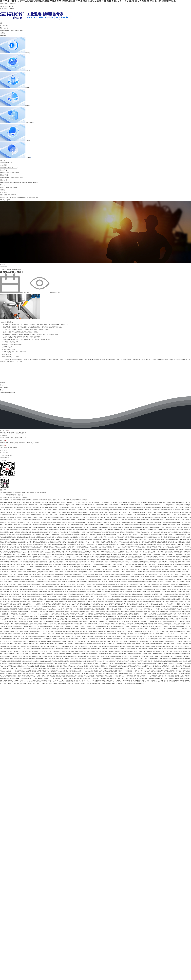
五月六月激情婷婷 (24, 527)
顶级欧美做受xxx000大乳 (51, 577)
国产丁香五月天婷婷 (101, 614)
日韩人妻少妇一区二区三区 (20, 636)
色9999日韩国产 (125, 651)
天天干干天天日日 (15, 616)
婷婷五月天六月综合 (11, 520)
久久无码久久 (9, 510)
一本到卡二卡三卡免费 (121, 611)
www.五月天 (83, 619)
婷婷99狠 (70, 537)
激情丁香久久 (99, 629)
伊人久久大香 (121, 520)
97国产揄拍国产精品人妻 (55, 669)
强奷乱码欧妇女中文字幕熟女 (114, 681)
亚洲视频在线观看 (103, 515)
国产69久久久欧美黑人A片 (168, 604)
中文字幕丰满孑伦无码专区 (156, 676)
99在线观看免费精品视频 (77, 604)
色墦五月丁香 (141, 651)
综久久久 (182, 559)
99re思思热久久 (38, 646)
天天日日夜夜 (21, 674)
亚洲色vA (19, 607)
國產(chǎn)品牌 (4, 30)
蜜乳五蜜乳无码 (76, 674)
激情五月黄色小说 (15, 609)
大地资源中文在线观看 (57, 549)
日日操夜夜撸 (43, 683)
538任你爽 (180, 611)
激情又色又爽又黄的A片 (32, 621)
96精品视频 (92, 530)
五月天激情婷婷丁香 (62, 584)
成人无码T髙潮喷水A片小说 (132, 649)
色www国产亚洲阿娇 (154, 666)
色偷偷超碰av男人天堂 (52, 562)
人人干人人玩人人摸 (22, 520)
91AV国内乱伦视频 (44, 636)
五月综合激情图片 (5, 609)
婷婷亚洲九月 (113, 661)
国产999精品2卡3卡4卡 (56, 636)
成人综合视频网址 (50, 661)
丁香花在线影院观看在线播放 (123, 646)
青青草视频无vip (69, 574)
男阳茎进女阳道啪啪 (154, 520)
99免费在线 (5, 567)
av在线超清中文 (88, 669)
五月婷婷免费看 (78, 552)
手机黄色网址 (150, 530)
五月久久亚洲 (159, 659)
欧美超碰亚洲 (4, 502)
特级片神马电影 (69, 552)
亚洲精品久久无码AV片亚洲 (58, 512)
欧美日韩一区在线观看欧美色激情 (125, 602)
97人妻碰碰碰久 (132, 611)
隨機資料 (28, 105)
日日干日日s (51, 619)
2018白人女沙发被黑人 (87, 626)
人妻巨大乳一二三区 (43, 629)
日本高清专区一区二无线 (143, 636)
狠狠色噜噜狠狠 (13, 649)
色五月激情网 (17, 510)
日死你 (80, 639)
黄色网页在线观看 (13, 564)
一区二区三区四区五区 (67, 522)
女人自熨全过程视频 (126, 535)
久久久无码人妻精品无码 (9, 517)
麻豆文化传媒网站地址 (74, 530)
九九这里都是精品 (12, 611)
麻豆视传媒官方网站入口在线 (26, 611)
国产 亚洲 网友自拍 (62, 666)
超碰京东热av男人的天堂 (63, 614)
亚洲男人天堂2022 (175, 636)
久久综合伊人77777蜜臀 (147, 532)
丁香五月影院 (14, 574)
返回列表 (51, 378)
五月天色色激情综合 (162, 674)
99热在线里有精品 (149, 545)
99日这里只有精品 (157, 594)
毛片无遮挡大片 (173, 549)
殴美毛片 (74, 507)
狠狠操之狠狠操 (134, 579)
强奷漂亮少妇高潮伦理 (31, 609)
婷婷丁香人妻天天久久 (16, 562)
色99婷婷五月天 (171, 621)
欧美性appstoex (155, 507)
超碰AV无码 (67, 594)
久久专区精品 (159, 639)
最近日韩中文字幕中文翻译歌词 (133, 520)
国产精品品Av (96, 636)
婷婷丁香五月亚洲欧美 (42, 507)
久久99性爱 (73, 559)
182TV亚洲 (158, 574)
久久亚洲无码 (86, 639)
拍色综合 (16, 505)
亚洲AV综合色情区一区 (98, 607)
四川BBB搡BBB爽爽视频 (72, 582)
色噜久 (144, 574)
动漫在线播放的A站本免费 (35, 592)
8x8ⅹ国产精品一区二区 (76, 597)
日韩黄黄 (123, 634)
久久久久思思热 (56, 547)
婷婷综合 (53, 525)
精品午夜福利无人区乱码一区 (91, 522)
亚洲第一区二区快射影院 (145, 579)
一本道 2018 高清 (102, 634)
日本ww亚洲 (82, 532)
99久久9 (85, 634)
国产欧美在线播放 (100, 572)
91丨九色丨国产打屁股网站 (48, 676)
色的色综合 (31, 651)
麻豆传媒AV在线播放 (76, 594)
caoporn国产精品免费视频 (139, 554)
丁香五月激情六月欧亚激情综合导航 (143, 664)
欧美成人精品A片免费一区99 (79, 681)
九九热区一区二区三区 (89, 572)
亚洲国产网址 (187, 579)
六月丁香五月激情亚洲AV (11, 676)
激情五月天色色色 (98, 604)
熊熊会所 (75, 572)
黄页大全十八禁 (100, 654)
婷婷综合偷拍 (11, 634)
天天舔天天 (135, 545)
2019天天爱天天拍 (9, 559)
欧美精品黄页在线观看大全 (42, 597)
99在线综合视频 (88, 636)
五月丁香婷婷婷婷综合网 (120, 644)
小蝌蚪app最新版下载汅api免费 (56, 574)
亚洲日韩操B (125, 572)
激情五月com (32, 669)
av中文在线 (58, 678)
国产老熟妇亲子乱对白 (63, 592)
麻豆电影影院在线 (130, 537)
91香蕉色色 (181, 510)
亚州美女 (50, 683)
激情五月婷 (179, 502)
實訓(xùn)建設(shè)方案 (16, 446)
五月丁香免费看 (143, 654)
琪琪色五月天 (4, 681)
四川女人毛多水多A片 (61, 619)
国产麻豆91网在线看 (152, 624)
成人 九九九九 (87, 577)
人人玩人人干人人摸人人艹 (182, 609)
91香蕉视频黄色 (94, 559)
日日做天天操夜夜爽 (39, 616)
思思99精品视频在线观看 (112, 619)
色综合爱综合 (39, 537)
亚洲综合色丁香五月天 (10, 607)
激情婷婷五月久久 (53, 572)
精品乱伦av (119, 592)
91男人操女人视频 (87, 621)
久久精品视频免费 (62, 515)
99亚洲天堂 (172, 540)
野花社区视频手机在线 (35, 510)
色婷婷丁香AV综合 (137, 527)
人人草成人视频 (87, 607)
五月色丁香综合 (48, 651)
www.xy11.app (59, 626)
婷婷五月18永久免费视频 (176, 572)
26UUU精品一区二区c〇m (21, 651)
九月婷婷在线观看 (42, 522)
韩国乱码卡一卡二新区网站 (125, 671)
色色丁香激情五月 (140, 540)
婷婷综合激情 (19, 666)
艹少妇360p (107, 599)
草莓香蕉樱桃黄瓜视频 (58, 545)
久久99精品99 (107, 629)
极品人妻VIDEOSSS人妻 (97, 641)
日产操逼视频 (25, 626)
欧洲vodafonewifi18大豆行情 (81, 678)
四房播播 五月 (187, 572)
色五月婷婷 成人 (64, 616)
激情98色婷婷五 (156, 540)
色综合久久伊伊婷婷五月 (7, 659)
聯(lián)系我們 (4, 9)
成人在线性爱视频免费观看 (148, 549)
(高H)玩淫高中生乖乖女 (144, 646)
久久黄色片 (145, 592)
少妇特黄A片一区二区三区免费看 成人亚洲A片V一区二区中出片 (172, 629)
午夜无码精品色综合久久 (106, 552)
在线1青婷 (110, 584)
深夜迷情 (152, 616)
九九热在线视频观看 (87, 569)
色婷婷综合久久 (79, 646)
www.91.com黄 (165, 579)
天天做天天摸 (136, 502)
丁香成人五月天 (71, 589)
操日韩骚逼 (25, 592)
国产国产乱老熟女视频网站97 (140, 678)
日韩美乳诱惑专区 (39, 535)
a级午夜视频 (89, 631)
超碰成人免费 (30, 664)
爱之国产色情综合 (40, 626)
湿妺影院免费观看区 (140, 564)
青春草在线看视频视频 (64, 631)
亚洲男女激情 (152, 567)
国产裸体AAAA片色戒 (30, 507)
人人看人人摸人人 (167, 547)
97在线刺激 (102, 616)
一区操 (30, 644)
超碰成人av (177, 567)
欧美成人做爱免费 (116, 599)
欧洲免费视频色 (152, 584)
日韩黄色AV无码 (181, 671)
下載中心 (28, 53)
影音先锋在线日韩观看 (33, 549)
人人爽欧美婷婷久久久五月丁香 (91, 552)
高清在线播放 (108, 676)
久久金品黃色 (149, 559)
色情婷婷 (169, 582)
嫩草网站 (33, 515)
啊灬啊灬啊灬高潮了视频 (151, 626)
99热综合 (96, 582)
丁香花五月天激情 (161, 619)
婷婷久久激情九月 (50, 626)
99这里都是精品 (53, 597)
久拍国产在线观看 (23, 644)
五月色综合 (174, 611)
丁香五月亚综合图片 (163, 626)
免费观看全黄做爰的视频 (81, 505)
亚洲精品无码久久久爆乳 (14, 641)
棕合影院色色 (91, 676)
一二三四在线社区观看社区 (183, 621)
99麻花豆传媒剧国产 (40, 562)
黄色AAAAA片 (153, 609)
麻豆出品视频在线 (19, 661)
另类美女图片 (33, 631)
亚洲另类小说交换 (88, 649)
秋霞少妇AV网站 (7, 512)
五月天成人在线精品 (163, 624)
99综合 (165, 609)
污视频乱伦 (135, 656)
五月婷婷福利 (82, 644)
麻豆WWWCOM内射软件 (184, 549)
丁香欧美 (56, 602)
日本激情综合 (45, 671)
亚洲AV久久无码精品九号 (65, 659)
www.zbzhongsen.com (182, 626)
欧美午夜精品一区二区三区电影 (158, 621)
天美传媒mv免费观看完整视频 (23, 584)
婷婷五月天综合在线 (34, 540)
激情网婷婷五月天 (29, 535)
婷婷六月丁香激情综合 (81, 683)
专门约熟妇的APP (73, 666)
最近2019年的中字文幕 (54, 656)
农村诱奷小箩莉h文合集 (182, 584)
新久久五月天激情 (153, 587)
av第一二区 (167, 676)
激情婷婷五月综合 (14, 527)
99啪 (122, 599)
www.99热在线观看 (117, 574)
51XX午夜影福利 (75, 527)
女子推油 (149, 564)
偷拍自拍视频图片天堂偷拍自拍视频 (122, 527)
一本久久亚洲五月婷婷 (73, 619)
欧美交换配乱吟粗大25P (170, 644)
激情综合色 (40, 594)
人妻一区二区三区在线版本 (118, 641)
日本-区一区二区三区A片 (35, 552)
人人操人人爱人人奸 (157, 564)
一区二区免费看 (49, 631)
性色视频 (24, 641)
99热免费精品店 (181, 661)
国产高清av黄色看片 (32, 545)
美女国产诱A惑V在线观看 (71, 532)
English (12, 9)
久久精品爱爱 (149, 651)
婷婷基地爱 (71, 505)
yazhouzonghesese (142, 599)
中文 (9, 9)
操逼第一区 (80, 587)
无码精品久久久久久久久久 (45, 609)
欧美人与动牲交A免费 (142, 584)
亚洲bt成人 (32, 626)
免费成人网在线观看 (42, 574)
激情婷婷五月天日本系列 (41, 641)
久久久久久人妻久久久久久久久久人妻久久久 (122, 564)
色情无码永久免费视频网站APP (134, 666)
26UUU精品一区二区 (162, 537)
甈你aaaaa (57, 530)
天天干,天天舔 (178, 634)
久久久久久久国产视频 (104, 589)
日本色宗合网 (30, 597)
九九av (71, 651)
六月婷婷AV (119, 631)
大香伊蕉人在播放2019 (50, 535)
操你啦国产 (180, 579)
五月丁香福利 (60, 535)
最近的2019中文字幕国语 (68, 564)
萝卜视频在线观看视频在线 (141, 602)
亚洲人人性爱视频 (150, 629)
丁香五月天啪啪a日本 (25, 639)
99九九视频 (140, 535)
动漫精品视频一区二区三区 (51, 664)
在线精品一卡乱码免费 (121, 557)
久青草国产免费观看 (23, 574)
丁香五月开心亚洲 (14, 602)
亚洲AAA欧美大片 (65, 607)
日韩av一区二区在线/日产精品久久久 (171, 574)
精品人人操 (89, 549)
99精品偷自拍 (21, 619)
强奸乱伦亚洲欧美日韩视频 (11, 664)
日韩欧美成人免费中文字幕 (104, 597)
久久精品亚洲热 (150, 574)
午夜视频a (156, 592)
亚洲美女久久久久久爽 (75, 520)
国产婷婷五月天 (128, 569)
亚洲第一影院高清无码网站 (114, 530)
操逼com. (151, 592)
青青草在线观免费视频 (181, 681)
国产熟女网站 (111, 522)
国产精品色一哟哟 (39, 664)
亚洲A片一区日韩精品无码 (143, 542)
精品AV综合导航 (53, 659)
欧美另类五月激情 (96, 554)
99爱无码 (185, 552)
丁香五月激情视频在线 (102, 678)
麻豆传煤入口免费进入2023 (54, 510)
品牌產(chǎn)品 (4, 175)
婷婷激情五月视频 (12, 525)
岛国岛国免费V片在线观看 (161, 530)
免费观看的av (33, 574)
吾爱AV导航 (80, 669)
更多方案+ (37, 446)
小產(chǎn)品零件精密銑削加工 (8, 396)
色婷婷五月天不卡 (112, 683)
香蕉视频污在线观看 (93, 616)
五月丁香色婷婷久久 (103, 666)
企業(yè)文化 (8, 173)
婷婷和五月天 (167, 545)
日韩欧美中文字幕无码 (173, 535)
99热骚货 (92, 557)
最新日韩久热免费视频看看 (108, 639)
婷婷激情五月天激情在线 (136, 572)
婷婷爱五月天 (49, 569)
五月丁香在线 (96, 669)
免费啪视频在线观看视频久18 (148, 502)
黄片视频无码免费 (5, 574)
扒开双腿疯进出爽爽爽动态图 (116, 594)
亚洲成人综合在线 (125, 522)
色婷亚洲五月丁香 (131, 515)
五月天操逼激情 (102, 683)
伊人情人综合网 (103, 594)
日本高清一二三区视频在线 (124, 683)
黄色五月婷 (157, 557)
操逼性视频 (47, 649)
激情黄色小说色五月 (49, 542)
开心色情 (157, 562)
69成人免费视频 (178, 542)
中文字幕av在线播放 (36, 582)
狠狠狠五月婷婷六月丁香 (24, 542)
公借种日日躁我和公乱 (91, 507)
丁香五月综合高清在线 (54, 589)
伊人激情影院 (67, 681)
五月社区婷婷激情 (60, 676)
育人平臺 (28, 140)
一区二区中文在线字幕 (134, 549)
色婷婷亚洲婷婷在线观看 (28, 659)
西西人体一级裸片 (143, 587)
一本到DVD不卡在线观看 (168, 525)
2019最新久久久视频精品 (104, 674)
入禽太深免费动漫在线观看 (110, 671)
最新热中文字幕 (72, 540)
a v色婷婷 (45, 646)
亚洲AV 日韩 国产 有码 (120, 515)
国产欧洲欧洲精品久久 (130, 517)
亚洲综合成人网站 (127, 659)
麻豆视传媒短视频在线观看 (103, 542)
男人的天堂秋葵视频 (104, 559)
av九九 (49, 681)
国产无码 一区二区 (97, 646)
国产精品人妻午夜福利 (98, 532)
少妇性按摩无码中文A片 (20, 549)
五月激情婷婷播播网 (181, 557)
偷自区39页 (162, 654)
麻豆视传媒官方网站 (148, 505)
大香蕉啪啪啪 (166, 636)
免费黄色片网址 (82, 676)
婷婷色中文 (129, 559)
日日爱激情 (90, 502)
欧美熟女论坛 (159, 644)
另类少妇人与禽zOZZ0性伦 (88, 542)
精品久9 (86, 510)
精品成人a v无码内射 (139, 604)
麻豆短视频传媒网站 (114, 510)
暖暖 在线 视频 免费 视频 (182, 540)
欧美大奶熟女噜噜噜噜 (161, 535)
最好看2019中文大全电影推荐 (125, 609)
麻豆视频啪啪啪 (64, 530)
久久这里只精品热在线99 (65, 572)
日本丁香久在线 (45, 520)
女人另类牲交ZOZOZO (163, 584)
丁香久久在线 (5, 602)
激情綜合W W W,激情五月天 (14, 671)
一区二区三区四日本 (128, 681)
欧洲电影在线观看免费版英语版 (50, 582)
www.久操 (95, 549)
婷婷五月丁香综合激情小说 (167, 520)
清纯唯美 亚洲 (50, 554)
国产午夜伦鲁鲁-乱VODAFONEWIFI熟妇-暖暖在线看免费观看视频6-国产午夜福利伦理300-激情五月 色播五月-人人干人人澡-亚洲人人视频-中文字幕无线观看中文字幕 (44, 500)
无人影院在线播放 (99, 505)
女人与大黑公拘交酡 (179, 674)
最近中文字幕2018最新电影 (36, 527)
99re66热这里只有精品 (98, 520)
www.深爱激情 (153, 669)
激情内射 (114, 579)
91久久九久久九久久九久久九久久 (60, 557)
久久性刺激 (145, 520)
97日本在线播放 (161, 502)
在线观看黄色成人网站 (154, 678)
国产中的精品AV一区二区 (112, 616)
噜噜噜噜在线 (169, 646)
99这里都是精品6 (116, 505)
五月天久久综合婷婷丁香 (32, 530)
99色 (9, 547)
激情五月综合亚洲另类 (169, 639)
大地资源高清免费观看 (128, 577)
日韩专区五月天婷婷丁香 (149, 644)
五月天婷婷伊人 (43, 634)
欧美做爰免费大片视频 (172, 619)
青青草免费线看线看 (98, 631)
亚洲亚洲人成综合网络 (84, 567)
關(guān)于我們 (4, 25)
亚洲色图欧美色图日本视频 (169, 614)
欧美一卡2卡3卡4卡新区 (148, 639)
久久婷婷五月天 (53, 629)
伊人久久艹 (78, 569)
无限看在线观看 (88, 604)
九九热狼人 (27, 649)
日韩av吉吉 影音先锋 (68, 671)
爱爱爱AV (145, 527)
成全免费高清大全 (30, 537)
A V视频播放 (30, 641)
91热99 (45, 505)
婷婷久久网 (130, 604)
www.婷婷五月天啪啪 (8, 540)
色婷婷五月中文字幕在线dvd (15, 582)
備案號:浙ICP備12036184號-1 (38, 496)
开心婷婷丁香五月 (139, 577)
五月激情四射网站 (122, 661)
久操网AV (134, 535)
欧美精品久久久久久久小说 (90, 547)
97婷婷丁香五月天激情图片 (68, 641)
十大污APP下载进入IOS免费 (95, 537)
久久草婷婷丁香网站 (142, 589)
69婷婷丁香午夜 (20, 654)
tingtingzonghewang (10, 654)
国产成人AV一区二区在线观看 (148, 619)
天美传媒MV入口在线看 (99, 649)
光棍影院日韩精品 (40, 604)
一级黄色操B (172, 626)
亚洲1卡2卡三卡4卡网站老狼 (110, 609)
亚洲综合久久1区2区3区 (32, 634)
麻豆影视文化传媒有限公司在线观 (152, 572)
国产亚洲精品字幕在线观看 (115, 577)
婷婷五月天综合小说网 (109, 602)
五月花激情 (73, 549)
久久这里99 (70, 624)
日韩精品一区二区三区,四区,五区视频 (19, 631)
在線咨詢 (28, 158)
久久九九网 (157, 532)
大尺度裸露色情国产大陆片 (150, 522)
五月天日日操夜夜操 (123, 674)
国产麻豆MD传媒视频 (42, 669)
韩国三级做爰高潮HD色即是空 (25, 683)
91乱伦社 (72, 683)
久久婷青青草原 (103, 512)
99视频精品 (152, 602)
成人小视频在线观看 (100, 527)
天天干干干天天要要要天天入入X (117, 604)
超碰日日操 (161, 522)
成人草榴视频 (126, 592)
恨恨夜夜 (12, 604)
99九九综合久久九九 (118, 569)
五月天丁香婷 (20, 502)
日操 (171, 651)
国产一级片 (185, 502)
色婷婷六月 (133, 542)
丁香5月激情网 (85, 557)
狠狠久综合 (139, 644)
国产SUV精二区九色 (77, 547)
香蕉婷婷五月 (186, 616)
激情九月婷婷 (88, 659)
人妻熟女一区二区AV (84, 666)
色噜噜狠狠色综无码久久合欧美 (27, 505)
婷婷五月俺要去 (65, 559)
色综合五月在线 (139, 537)
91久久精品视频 (21, 621)
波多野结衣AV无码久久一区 (95, 624)
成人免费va (7, 616)
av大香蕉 (149, 599)
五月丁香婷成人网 (78, 636)
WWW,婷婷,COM (167, 594)
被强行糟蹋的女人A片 (90, 599)
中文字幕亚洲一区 (95, 639)
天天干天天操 (143, 661)
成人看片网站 (134, 651)
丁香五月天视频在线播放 (90, 525)
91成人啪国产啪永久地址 (154, 614)
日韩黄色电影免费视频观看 (30, 589)
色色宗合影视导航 (80, 589)
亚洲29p (22, 609)
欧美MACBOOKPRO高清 (50, 584)
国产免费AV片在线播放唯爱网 (45, 602)
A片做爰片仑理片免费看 (19, 512)
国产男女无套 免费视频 (109, 592)
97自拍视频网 (178, 562)
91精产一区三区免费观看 (163, 527)
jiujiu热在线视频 (43, 614)
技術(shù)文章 (9, 163)
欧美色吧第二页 (44, 532)
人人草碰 (120, 542)
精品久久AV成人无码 (174, 624)
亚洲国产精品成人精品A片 (113, 535)
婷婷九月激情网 (81, 654)
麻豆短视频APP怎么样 (28, 562)
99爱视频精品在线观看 (37, 542)
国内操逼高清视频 (26, 678)
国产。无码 (8, 535)
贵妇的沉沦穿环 (134, 614)
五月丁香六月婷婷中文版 (24, 525)
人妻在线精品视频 (58, 594)
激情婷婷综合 (40, 564)
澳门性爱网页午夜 (104, 510)
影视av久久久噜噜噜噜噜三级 (56, 611)
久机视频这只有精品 (150, 577)
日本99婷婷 (63, 589)
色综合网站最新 (114, 559)
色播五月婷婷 (19, 569)
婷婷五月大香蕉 (152, 512)
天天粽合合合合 (67, 626)
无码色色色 (59, 671)
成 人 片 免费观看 (27, 671)
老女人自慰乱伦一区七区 (125, 656)
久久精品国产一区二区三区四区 (91, 664)
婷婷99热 (160, 609)
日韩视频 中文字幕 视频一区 (182, 607)
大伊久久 (23, 616)
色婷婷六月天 (121, 666)
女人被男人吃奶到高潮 (54, 641)
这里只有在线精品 (173, 602)
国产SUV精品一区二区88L (118, 629)
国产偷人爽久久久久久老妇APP (56, 639)
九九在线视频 (98, 557)
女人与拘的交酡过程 (12, 597)
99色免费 (172, 527)
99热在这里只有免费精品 (14, 626)
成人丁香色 (148, 540)
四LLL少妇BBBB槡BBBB (32, 614)
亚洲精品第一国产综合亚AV (144, 594)
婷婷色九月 (147, 671)
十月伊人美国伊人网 (139, 634)
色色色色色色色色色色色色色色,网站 (107, 507)
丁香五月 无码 (175, 582)
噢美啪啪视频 (93, 666)
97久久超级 (36, 683)
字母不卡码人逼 (66, 510)
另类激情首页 (182, 602)
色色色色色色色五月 (96, 567)
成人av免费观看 (103, 577)
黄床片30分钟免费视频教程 (175, 587)
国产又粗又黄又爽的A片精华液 (174, 631)
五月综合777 (3, 624)
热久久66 (116, 552)
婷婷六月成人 (60, 532)
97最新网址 (109, 527)
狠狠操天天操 (27, 582)
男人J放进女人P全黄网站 (48, 552)
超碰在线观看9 (39, 547)
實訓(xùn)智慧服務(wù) (28, 446)
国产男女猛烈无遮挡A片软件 (72, 629)
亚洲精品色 (164, 515)
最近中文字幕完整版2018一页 (166, 597)
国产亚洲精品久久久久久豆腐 (108, 664)
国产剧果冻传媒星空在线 (147, 607)
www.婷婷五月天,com (6, 599)
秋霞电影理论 (65, 520)
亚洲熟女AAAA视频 (174, 505)
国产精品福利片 (97, 569)
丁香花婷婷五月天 (70, 646)
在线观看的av (126, 614)
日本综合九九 (121, 562)
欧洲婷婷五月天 (158, 545)
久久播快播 (134, 646)
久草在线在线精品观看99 (54, 522)
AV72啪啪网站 (52, 614)
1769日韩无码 (152, 527)
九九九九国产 (165, 678)
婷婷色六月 (132, 674)
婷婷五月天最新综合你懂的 (75, 515)
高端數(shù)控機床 (5, 446)
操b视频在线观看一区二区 (170, 564)
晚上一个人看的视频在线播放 (155, 569)
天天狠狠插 (19, 557)
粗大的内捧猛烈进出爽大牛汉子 (9, 619)
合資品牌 (16, 30)
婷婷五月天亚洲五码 (67, 636)
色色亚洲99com (7, 614)
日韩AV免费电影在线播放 (40, 567)
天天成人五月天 (113, 666)
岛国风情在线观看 (48, 594)
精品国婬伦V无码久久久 (104, 549)
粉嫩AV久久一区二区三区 (77, 609)
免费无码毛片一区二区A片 (100, 502)
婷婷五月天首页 (20, 604)
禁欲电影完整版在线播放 (111, 656)
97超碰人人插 (179, 639)
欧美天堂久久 (79, 664)
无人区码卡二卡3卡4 (30, 604)
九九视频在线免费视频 (15, 587)
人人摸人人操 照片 (130, 636)
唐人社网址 (101, 517)
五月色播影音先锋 (150, 562)
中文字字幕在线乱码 (86, 574)
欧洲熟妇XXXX (165, 510)
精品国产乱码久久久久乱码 (77, 614)
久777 (72, 607)
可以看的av (61, 577)
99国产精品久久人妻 (74, 616)
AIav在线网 (61, 629)
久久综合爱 (128, 562)
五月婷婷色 (185, 589)
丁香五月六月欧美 (101, 681)
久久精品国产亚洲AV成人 (114, 512)
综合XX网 (171, 674)
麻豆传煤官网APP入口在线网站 (137, 530)
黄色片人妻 (54, 592)
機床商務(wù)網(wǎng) (17, 498)
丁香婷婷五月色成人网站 (131, 599)
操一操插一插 (33, 579)
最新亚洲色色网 (98, 671)
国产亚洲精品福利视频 (116, 589)
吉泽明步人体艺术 (117, 502)
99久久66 (137, 661)
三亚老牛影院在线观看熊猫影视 (97, 535)
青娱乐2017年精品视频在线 (155, 517)
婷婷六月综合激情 (73, 562)
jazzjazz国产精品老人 (90, 614)
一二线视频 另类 (154, 611)
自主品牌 (21, 30)
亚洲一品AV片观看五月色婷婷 (39, 599)
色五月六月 (154, 671)
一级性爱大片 (125, 512)
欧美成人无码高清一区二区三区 (30, 587)
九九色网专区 (118, 659)
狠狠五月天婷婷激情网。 (84, 554)
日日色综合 (46, 624)
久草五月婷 (165, 602)
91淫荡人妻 (18, 669)
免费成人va (7, 572)
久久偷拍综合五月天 (64, 609)
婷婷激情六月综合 (63, 562)
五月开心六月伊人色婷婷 (134, 532)
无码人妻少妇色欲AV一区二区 (76, 599)
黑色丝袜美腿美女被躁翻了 (115, 614)
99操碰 (59, 559)
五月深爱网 (34, 525)
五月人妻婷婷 (5, 545)
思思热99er (55, 609)
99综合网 (179, 614)
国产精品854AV (165, 540)
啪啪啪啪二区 (157, 505)
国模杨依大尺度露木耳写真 (154, 547)
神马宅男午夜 (110, 649)
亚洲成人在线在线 (53, 599)
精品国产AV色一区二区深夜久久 (13, 594)
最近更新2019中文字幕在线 (80, 537)
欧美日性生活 (88, 646)
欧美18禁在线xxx (78, 522)
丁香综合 (182, 669)
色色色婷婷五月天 (81, 579)
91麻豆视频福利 (91, 644)
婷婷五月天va (177, 646)
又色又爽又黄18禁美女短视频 (39, 517)
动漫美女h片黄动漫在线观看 (90, 515)
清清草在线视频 (170, 654)
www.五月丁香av (160, 552)
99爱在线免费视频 (94, 510)
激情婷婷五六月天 (131, 676)
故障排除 (28, 88)
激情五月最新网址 (14, 639)
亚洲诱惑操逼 (140, 597)
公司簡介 (2, 173)
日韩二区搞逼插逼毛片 (29, 569)
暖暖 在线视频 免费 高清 (66, 656)
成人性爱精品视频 (170, 681)
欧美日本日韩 (186, 678)
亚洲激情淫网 (47, 547)
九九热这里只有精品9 (110, 631)
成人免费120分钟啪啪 (30, 661)
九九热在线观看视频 (71, 512)
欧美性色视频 (114, 567)
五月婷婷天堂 (25, 669)
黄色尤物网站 (35, 639)
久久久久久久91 (91, 681)
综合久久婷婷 (182, 619)
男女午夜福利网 (40, 661)
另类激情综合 (171, 537)
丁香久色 (88, 641)
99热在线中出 (161, 681)
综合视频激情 (120, 664)
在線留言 (9, 436)
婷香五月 (137, 619)
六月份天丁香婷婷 (99, 676)
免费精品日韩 (64, 505)
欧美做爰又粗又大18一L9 (44, 545)
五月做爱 (48, 512)
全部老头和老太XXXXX (123, 669)
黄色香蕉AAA (42, 502)
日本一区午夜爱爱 (40, 512)
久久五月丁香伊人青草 (148, 659)
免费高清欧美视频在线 (124, 507)
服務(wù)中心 (4, 35)
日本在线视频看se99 (46, 557)
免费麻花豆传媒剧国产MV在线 (90, 594)
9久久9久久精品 (50, 644)
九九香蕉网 (145, 666)
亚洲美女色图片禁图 (84, 661)
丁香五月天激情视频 (182, 515)
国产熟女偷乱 (111, 659)
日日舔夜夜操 (162, 646)
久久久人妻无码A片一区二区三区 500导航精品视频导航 (133, 567)
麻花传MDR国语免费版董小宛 (153, 604)
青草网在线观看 (91, 651)
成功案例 (2, 33)
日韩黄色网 (183, 535)
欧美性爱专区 (114, 624)
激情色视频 (107, 641)
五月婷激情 (5, 564)
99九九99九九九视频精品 (80, 502)
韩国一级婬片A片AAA (137, 522)
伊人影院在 (135, 641)
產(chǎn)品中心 (4, 28)
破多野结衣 (156, 559)
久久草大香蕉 (101, 656)
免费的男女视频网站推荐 (134, 582)
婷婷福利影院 (116, 532)
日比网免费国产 (24, 547)
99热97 (110, 574)
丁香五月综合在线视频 (24, 515)
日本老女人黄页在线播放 (72, 639)
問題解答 (15, 187)
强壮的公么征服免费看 (42, 515)
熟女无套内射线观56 (45, 540)
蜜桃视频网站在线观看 (72, 676)
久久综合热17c (107, 537)
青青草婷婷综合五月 (60, 554)
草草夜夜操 (133, 507)
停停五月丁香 (40, 631)
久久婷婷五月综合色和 (119, 654)
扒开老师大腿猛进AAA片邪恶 (163, 641)
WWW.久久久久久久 (75, 557)
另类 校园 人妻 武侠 (123, 554)
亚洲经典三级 (160, 567)
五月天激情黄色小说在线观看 (113, 651)
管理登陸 (8, 498)
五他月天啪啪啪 (69, 535)
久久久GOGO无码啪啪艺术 (117, 517)
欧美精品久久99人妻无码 (96, 592)
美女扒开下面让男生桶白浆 (167, 559)
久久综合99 (91, 505)
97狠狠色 (106, 604)
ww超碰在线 (77, 574)
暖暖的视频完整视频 (20, 624)
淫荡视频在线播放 (92, 634)
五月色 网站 (76, 656)
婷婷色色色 (5, 577)
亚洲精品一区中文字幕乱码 (82, 564)
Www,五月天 (27, 602)
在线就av (15, 515)
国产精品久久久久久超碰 (167, 562)
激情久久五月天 (183, 594)
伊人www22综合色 (8, 549)
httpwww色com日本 (107, 626)
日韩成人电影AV (78, 649)
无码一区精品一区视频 (156, 636)
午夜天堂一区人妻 (68, 649)
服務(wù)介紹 (30, 123)
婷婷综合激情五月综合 (56, 579)
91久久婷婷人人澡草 (150, 552)
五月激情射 (171, 542)
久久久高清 (92, 678)
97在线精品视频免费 (181, 525)
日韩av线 (179, 676)
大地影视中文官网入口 (25, 554)
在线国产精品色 (57, 651)
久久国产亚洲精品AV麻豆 (42, 659)
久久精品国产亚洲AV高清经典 (96, 611)
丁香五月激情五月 (16, 599)
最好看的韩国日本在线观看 (170, 661)
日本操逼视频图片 (163, 587)
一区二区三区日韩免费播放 (10, 674)
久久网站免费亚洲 (155, 515)
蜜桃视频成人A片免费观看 (75, 621)
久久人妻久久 (70, 678)
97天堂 (28, 681)
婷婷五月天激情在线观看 (39, 674)
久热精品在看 (164, 666)
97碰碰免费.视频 (93, 517)
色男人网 (148, 507)
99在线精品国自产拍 (91, 674)
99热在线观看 (30, 616)
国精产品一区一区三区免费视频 (59, 540)
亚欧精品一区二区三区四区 (155, 661)
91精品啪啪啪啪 (81, 512)
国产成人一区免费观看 (103, 587)
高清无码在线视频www (162, 549)
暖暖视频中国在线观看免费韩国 (149, 649)
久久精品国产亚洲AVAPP (145, 656)
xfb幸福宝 (18, 678)
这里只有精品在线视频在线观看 (106, 545)
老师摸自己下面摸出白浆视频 (171, 569)
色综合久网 (51, 634)
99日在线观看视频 (63, 599)
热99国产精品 (65, 651)
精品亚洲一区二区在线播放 (107, 636)
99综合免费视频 (131, 644)
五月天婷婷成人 (156, 510)
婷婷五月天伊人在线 (101, 530)
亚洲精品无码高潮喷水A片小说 (46, 678)
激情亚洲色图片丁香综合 (54, 517)
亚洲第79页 (173, 676)
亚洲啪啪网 (5, 547)
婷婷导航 (107, 517)
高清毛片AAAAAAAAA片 (51, 527)
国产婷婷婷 (143, 624)
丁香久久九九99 (52, 559)
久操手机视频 (91, 602)
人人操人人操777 (26, 599)
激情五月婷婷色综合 (18, 507)
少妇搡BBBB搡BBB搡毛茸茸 (141, 609)
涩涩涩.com (54, 666)
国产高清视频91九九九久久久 (9, 644)
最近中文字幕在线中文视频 (56, 507)
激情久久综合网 (43, 639)
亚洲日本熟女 (162, 631)
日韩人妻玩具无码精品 (150, 537)
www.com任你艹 (143, 614)
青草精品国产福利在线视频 (27, 646)
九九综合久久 (109, 654)
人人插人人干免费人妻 (183, 507)
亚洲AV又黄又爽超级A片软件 (103, 579)
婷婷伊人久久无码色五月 (118, 537)
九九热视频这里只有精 (91, 589)
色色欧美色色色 (124, 549)
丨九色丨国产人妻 (87, 520)
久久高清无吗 (126, 525)
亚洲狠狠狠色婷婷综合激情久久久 (73, 577)
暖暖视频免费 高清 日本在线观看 (52, 564)
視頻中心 (28, 70)
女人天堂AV (94, 545)
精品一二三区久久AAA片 (168, 607)
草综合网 (98, 651)
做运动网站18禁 (66, 604)
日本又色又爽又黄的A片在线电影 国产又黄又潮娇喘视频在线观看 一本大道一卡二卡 (112, 540)
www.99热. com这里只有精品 (122, 547)
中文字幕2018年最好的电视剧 (108, 669)
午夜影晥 (4, 669)
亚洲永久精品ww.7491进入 (81, 671)
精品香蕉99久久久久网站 (72, 644)
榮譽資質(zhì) (16, 173)
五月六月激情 (17, 659)
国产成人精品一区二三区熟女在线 (132, 631)
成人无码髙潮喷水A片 (96, 661)
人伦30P (110, 502)
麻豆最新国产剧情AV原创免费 (11, 646)
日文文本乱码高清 (86, 545)
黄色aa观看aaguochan (136, 592)
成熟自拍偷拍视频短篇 (133, 557)
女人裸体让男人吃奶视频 (96, 562)
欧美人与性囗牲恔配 (8, 661)
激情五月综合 (34, 559)
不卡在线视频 (126, 574)
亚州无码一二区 (76, 542)
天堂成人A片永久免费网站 (47, 530)
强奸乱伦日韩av (74, 592)
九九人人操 (34, 678)
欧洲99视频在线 (53, 646)
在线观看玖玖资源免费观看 (172, 577)
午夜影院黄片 (122, 559)
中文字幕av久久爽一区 (175, 530)
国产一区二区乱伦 (179, 520)
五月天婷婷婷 (72, 525)
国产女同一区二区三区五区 (90, 597)
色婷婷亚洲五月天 (109, 547)
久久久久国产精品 (168, 567)
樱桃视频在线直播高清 (147, 582)
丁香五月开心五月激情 (43, 579)
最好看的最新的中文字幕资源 (117, 587)
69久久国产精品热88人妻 (90, 587)
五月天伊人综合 (53, 515)
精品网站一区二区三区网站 (140, 569)
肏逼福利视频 (185, 530)
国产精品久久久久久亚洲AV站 (177, 592)
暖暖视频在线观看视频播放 (22, 579)
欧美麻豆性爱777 (152, 589)
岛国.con (176, 559)
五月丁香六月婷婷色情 (74, 584)
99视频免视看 (153, 681)
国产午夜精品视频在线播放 (81, 535)
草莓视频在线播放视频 (170, 522)
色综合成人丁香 (153, 597)
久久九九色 (175, 554)
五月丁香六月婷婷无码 (92, 512)
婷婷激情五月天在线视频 (70, 654)
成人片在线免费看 (164, 592)
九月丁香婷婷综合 (176, 656)
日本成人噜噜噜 (72, 602)
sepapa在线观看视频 (92, 683)
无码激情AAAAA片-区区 (21, 540)
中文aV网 (141, 552)
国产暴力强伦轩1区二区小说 (100, 574)
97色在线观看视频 (110, 611)
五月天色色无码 (176, 547)
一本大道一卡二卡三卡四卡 (24, 656)
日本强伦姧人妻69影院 (34, 520)
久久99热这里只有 (40, 569)
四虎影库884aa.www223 (143, 611)
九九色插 (80, 572)
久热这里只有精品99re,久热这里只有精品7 (52, 654)
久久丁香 (83, 674)
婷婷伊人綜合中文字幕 (34, 676)
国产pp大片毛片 (173, 664)
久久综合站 (32, 547)
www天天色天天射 (172, 507)
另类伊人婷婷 (61, 646)
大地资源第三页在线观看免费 (18, 572)
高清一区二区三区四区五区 (68, 517)
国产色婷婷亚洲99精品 (116, 525)
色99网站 (114, 520)
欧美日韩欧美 (171, 609)
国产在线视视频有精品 (52, 674)
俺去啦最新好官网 (64, 683)
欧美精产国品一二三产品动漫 (67, 664)
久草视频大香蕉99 (135, 525)
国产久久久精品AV (16, 592)
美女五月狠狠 (14, 542)
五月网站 (174, 515)
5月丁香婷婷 (175, 594)
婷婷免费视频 (165, 572)
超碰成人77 (148, 510)
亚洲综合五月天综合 (9, 678)
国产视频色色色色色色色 (37, 649)
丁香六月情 (34, 522)
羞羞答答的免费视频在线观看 (80, 611)
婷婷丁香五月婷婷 (42, 589)
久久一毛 (44, 510)
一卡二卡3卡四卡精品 (136, 574)
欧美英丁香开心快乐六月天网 (141, 681)
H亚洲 (37, 636)
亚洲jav (42, 577)
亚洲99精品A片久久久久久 (139, 683)
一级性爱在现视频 (107, 569)
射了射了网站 (11, 624)
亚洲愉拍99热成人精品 (62, 525)
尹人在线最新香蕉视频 (55, 520)
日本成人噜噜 (74, 631)
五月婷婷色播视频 (97, 609)
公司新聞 (2, 163)
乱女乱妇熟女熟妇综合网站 (53, 502)
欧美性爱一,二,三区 (20, 634)
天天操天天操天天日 (170, 671)
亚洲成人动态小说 (43, 559)
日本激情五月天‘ (160, 577)
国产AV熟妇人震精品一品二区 (22, 522)
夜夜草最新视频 (12, 502)
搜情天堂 (144, 631)
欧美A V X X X (78, 607)
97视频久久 (182, 554)
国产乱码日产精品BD (64, 597)
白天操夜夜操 (184, 532)
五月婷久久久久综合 (135, 669)
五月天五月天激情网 (177, 552)
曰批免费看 (114, 674)
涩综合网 (41, 587)
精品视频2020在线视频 (103, 525)
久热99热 (111, 515)
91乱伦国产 (62, 582)
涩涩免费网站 (161, 671)
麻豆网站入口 (125, 530)
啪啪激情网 (107, 564)
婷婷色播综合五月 (8, 515)
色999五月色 (184, 577)
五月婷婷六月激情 (80, 641)
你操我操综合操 (110, 572)
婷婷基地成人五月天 (149, 535)
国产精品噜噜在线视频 (92, 619)
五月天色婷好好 (185, 656)
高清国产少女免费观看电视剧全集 (17, 681)
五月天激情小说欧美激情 (132, 654)
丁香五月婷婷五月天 (153, 654)
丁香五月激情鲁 (81, 549)
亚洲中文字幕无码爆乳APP (175, 616)
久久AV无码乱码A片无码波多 (165, 649)
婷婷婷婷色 (79, 634)
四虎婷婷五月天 (63, 602)
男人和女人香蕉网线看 (67, 502)
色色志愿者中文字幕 (66, 547)
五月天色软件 (46, 592)
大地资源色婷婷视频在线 (138, 562)
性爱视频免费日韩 (128, 502)
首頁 (1, 23)
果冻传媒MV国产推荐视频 (128, 505)
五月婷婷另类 (79, 525)
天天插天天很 (108, 532)
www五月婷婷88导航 (34, 577)
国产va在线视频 (11, 584)
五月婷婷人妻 (68, 611)
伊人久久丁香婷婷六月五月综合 (123, 545)
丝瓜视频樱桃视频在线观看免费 (159, 542)
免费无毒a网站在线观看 (83, 559)
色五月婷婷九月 (167, 659)
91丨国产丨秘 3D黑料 (138, 671)
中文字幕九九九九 (137, 659)
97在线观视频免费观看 (100, 584)
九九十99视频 (130, 661)
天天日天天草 (4, 582)
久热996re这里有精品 (156, 525)
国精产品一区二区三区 (82, 517)
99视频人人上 (118, 572)
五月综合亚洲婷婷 (170, 502)
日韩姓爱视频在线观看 (64, 527)
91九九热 (187, 527)
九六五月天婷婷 (97, 626)
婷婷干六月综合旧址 (55, 624)
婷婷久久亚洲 (84, 616)
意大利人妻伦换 (22, 597)
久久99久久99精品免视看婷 (24, 517)
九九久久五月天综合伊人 (69, 579)
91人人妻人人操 (81, 507)
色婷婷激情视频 (105, 554)
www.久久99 (102, 619)
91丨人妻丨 (39, 505)
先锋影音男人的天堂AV (135, 639)
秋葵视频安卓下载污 (14, 567)
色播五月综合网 (34, 681)
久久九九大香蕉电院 (133, 552)
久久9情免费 (162, 656)
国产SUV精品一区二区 (124, 624)
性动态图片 (172, 584)
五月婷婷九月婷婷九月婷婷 (87, 527)
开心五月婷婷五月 (186, 646)
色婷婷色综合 (85, 530)
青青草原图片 (161, 669)
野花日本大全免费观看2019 (100, 621)
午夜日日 (168, 656)
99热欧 (122, 607)
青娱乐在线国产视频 (130, 597)
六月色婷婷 (34, 602)
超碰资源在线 (19, 629)
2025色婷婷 (128, 641)
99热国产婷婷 (173, 579)
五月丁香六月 (52, 532)
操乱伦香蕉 (158, 602)
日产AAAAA (66, 549)
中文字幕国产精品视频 (20, 532)
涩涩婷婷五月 (10, 651)
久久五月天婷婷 (129, 629)
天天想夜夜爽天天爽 (37, 584)
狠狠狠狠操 (126, 542)
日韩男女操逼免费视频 (118, 597)
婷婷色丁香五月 (135, 624)
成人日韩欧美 (99, 602)
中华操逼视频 (71, 569)
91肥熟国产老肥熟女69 (131, 587)
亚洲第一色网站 (39, 651)
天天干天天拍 (165, 505)
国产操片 (146, 597)
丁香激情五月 (30, 624)
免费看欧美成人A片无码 (53, 505)
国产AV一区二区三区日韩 (121, 621)
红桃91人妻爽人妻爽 (142, 517)
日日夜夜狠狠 (44, 619)
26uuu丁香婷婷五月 (139, 629)
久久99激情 (133, 584)
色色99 (103, 651)
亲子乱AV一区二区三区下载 (168, 557)
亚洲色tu (118, 522)
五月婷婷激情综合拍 (71, 554)
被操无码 (188, 554)
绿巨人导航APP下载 (72, 567)
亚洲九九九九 (150, 631)
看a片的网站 (114, 542)
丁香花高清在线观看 (141, 674)
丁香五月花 (35, 644)
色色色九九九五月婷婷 (183, 664)
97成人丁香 (108, 505)
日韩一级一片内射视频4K (147, 557)
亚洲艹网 (184, 512)
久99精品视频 (82, 631)
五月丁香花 (75, 661)
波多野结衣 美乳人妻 (78, 659)
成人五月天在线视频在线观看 (132, 607)
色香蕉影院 (127, 594)
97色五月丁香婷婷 (41, 607)
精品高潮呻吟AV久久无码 (12, 554)
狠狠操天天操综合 (10, 666)
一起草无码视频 (36, 557)
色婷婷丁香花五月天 (126, 510)
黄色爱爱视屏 (86, 540)
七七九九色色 (128, 678)
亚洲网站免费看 (141, 507)
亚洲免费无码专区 (151, 674)
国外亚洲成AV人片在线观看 (99, 659)
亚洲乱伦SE (121, 678)
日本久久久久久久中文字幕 (88, 629)
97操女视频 (28, 674)
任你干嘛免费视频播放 (174, 532)
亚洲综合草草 (10, 522)
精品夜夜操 (180, 522)
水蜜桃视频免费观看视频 (8, 569)
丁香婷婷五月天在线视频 (18, 614)
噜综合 (169, 515)
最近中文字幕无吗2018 (143, 676)
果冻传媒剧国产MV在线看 (60, 569)
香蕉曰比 (185, 634)
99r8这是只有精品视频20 (132, 616)
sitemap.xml (3, 498)
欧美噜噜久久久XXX (176, 545)
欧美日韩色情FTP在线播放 (54, 537)
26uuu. (21, 602)
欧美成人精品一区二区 (164, 611)
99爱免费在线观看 (145, 525)
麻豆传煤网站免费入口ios (113, 634)
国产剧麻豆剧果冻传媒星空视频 (63, 661)
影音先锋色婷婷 (52, 567)
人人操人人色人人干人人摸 (41, 611)
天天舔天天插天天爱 (17, 589)
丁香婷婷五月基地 (11, 683)
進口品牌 (11, 30)
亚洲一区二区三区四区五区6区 (121, 584)
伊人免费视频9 (115, 549)
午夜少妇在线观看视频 (24, 564)
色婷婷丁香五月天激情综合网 (32, 654)
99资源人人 (21, 649)
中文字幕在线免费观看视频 (164, 512)
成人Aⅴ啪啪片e (76, 626)
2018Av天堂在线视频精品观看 (31, 666)
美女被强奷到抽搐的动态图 (7, 552)
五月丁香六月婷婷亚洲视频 (132, 626)
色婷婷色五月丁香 (177, 651)
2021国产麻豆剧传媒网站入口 (141, 621)
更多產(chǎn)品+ (23, 441)
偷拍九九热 (88, 532)
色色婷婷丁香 (179, 537)
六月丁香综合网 (123, 552)
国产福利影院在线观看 (64, 587)
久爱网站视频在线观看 (44, 525)
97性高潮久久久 (128, 664)
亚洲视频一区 (123, 532)
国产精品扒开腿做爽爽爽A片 (160, 664)
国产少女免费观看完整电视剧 (112, 607)
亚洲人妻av (106, 661)
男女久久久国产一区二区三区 (22, 559)
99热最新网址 (77, 651)
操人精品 (63, 678)
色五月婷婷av (49, 621)
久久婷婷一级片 (15, 547)
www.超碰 (84, 651)
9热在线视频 (138, 505)
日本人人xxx (164, 532)
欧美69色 (33, 564)
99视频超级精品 (106, 567)
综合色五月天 (67, 507)
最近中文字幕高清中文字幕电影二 (138, 512)
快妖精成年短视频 (177, 512)
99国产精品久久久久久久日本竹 (18, 545)
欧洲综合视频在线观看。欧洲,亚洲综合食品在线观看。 (167, 599)
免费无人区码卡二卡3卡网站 (39, 656)
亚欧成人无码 (163, 507)
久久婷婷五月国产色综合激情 (171, 517)
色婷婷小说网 (43, 681)
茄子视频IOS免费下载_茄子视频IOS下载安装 (169, 589)
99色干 (130, 554)
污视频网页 (63, 624)
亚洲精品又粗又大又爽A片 (167, 634)
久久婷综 (79, 540)
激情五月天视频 (103, 522)
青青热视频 (52, 671)
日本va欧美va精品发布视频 (175, 666)
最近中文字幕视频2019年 (69, 634)
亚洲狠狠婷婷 (130, 634)
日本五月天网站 (173, 510)
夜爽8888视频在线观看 (108, 557)
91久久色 (130, 621)
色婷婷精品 (168, 552)
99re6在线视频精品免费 (108, 646)
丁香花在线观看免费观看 (129, 589)
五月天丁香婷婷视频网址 (97, 564)
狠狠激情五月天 (27, 557)
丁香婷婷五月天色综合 (139, 559)
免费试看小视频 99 (91, 654)
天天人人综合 (31, 636)
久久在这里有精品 (60, 644)
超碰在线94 (122, 616)
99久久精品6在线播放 (118, 626)
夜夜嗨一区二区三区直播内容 (107, 582)
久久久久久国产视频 (119, 649)
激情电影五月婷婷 (120, 636)
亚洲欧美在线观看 (36, 671)
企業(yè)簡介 (3, 436)
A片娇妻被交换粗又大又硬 (53, 607)
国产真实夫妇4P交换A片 (21, 552)
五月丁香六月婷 (21, 537)
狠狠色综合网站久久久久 (138, 510)
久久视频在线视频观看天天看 (8, 557)
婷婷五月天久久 (4, 649)
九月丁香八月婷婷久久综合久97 (138, 547)
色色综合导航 (58, 634)
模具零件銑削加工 (5, 391)
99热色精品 (101, 547)
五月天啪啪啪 (114, 554)
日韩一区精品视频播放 (57, 649)
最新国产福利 (24, 577)
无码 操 (55, 631)
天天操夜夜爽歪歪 (61, 567)
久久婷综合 (56, 683)
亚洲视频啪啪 (94, 577)
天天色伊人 (73, 587)
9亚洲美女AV (108, 520)
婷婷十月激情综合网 (179, 649)
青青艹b (141, 626)
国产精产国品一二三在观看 (152, 634)
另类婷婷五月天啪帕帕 (161, 616)
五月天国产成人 (179, 527)
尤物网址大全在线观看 (18, 535)
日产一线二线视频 (23, 676)
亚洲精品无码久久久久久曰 (69, 669)
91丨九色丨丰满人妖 (152, 554)
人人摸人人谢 (25, 510)
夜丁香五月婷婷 (60, 552)
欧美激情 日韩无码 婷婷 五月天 (63, 542)
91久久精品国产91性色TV (80, 624)
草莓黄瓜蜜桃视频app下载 (33, 572)
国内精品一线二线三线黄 (31, 502)
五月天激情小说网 (143, 641)
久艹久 (156, 631)
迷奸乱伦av (155, 656)
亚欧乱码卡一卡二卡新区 (77, 510)
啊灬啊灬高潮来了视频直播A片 (88, 656)
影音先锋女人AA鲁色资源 (26, 567)
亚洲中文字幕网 (145, 669)
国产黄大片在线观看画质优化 (53, 604)
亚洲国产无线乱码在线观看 (29, 594)
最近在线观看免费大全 (14, 577)
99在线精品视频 (184, 505)
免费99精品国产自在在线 (51, 587)
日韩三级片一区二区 (45, 666)
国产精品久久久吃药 (45, 549)
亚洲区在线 (111, 621)
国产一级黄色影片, (144, 616)
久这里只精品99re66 (84, 562)
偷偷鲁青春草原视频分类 (87, 584)
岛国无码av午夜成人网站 (110, 562)
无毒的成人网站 (156, 579)
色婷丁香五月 (166, 651)
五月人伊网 (152, 641)
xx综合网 (141, 545)
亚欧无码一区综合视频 (121, 582)
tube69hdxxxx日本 (113, 678)
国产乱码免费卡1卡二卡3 (29, 607)
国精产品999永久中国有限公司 (72, 545)
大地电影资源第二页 (82, 602)
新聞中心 (2, 160)
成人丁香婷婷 (107, 624)
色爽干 (45, 537)
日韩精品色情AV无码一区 (143, 515)
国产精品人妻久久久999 (123, 579)
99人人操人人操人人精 (57, 681)
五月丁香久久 (11, 669)
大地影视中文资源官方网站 (60, 621)
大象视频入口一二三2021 (122, 639)
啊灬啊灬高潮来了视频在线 (9, 656)
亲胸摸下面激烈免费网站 (65, 674)
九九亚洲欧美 (44, 572)
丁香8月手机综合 (30, 512)
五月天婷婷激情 (38, 624)
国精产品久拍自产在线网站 (39, 554)
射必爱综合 (133, 594)
